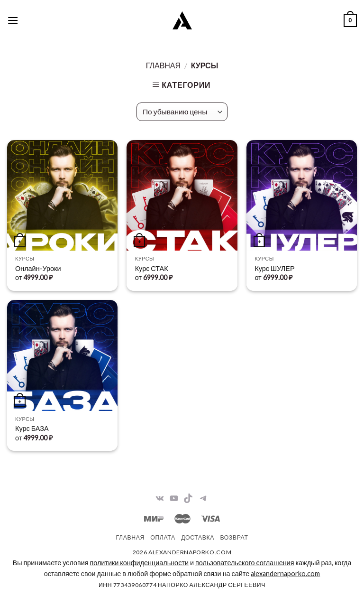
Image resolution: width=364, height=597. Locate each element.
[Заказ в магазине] (182, 112)
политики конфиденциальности (139, 563)
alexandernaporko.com (285, 574)
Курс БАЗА (32, 428)
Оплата (163, 537)
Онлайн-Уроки (38, 268)
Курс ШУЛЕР (274, 268)
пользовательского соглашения (245, 563)
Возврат (234, 537)
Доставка (198, 537)
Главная (163, 65)
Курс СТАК (152, 268)
